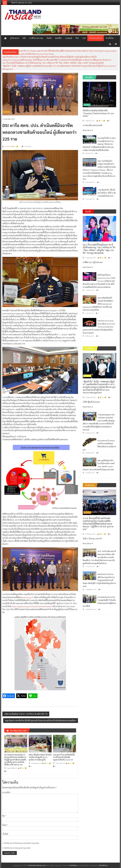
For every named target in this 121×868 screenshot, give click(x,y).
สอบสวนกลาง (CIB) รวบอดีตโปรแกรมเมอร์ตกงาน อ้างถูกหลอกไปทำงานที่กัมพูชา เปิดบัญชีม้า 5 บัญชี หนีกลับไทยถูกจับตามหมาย (99, 580)
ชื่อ (4, 816)
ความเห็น (7, 792)
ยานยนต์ (69, 38)
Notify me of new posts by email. (18, 848)
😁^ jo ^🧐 (23, 768)
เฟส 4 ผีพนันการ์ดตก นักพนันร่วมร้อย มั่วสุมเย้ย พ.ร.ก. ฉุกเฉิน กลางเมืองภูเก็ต (40, 757)
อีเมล (5, 825)
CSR (84, 38)
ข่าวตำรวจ (6, 112)
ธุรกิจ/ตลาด (15, 38)
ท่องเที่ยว (58, 38)
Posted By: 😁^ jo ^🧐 (11, 146)
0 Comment (27, 146)
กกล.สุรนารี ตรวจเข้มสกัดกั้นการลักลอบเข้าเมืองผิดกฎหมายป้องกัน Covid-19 (64, 757)
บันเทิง (49, 38)
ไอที (24, 38)
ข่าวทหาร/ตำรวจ (96, 38)
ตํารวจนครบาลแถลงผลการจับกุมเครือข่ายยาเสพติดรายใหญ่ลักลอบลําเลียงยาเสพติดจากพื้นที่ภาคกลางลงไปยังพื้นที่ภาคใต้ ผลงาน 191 (15, 760)
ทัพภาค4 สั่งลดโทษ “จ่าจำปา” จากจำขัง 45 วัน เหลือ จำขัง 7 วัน (26, 714)
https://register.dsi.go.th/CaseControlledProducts (32, 606)
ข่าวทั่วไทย (110, 38)
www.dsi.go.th (28, 597)
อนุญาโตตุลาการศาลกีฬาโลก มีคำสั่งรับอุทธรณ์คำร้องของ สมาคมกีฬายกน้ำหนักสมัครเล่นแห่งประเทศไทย (40, 720)
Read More (88, 130)
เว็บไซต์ (5, 834)
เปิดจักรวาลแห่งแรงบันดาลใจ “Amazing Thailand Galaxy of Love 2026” (98, 113)
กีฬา (77, 38)
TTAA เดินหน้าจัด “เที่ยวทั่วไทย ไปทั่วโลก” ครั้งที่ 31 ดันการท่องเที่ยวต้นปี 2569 (107, 193)
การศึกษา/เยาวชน (36, 38)
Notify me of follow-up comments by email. (22, 843)
